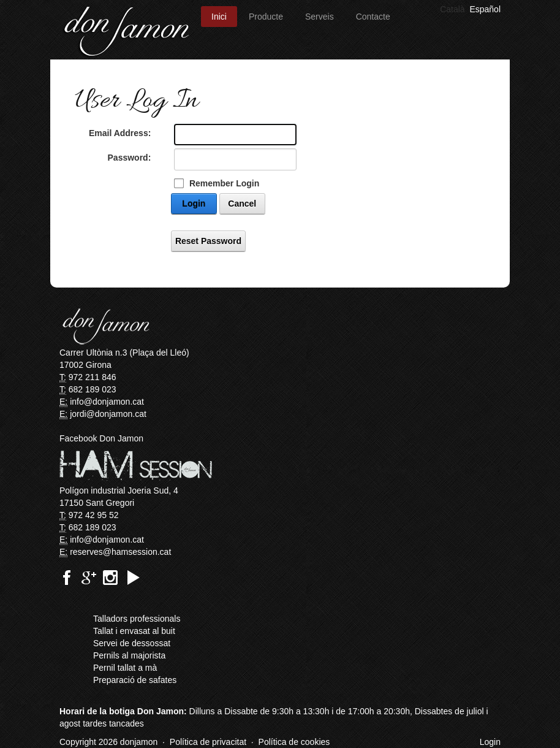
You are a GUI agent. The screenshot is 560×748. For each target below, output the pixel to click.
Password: (130, 158)
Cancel (242, 204)
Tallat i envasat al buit (134, 631)
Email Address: (120, 133)
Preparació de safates (135, 680)
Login (194, 204)
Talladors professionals (137, 619)
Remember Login (224, 183)
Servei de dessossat (132, 643)
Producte (266, 17)
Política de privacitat (208, 742)
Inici (219, 17)
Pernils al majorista (129, 655)
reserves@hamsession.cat (120, 552)
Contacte (373, 17)
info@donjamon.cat (107, 402)
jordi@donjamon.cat (108, 414)
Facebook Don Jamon (101, 438)
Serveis (320, 17)
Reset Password (208, 241)
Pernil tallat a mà (125, 668)
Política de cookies (294, 742)
